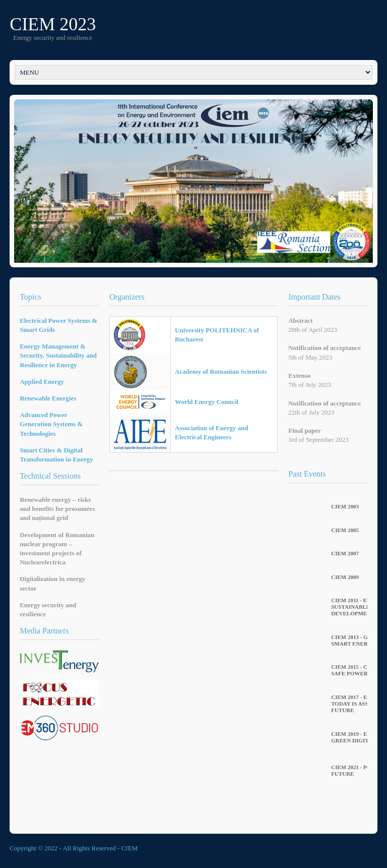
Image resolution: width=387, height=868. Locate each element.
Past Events (307, 474)
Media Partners (44, 631)
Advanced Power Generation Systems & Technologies (51, 424)
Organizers (127, 297)
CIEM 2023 (53, 24)
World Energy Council (207, 402)
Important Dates (314, 297)
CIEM (130, 848)
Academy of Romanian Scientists (221, 371)
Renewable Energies (48, 398)
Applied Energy (42, 382)
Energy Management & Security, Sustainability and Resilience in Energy (58, 355)
